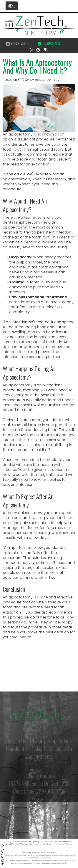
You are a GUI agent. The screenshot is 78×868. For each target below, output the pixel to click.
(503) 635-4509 (49, 43)
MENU (12, 6)
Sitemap (69, 844)
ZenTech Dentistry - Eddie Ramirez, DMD (41, 842)
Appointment (16, 43)
